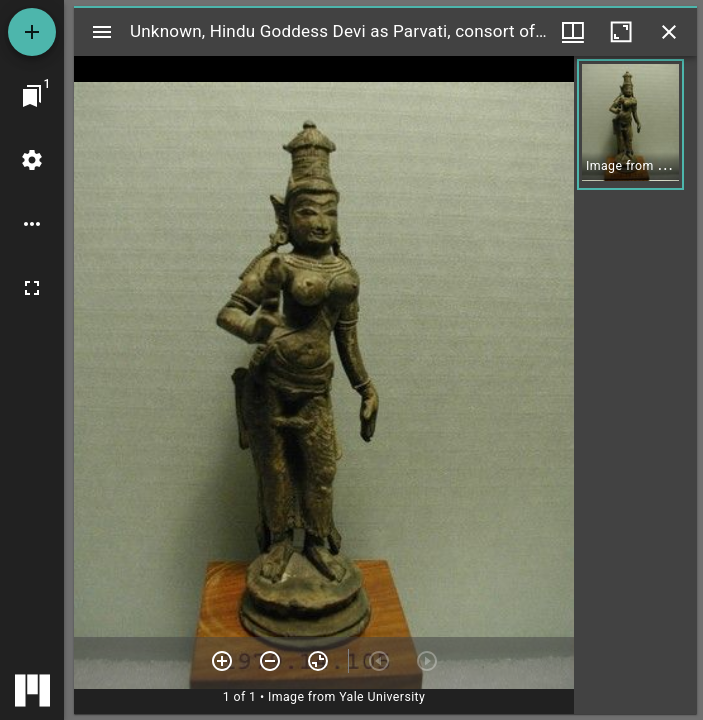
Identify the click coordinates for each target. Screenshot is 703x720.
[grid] (635, 385)
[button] (630, 124)
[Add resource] (32, 32)
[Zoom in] (222, 661)
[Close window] (669, 32)
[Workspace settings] (32, 160)
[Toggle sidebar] (102, 32)
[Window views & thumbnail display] (573, 32)
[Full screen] (32, 288)
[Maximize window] (621, 32)
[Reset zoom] (318, 661)
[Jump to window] (32, 96)
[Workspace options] (32, 224)
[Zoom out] (270, 661)
